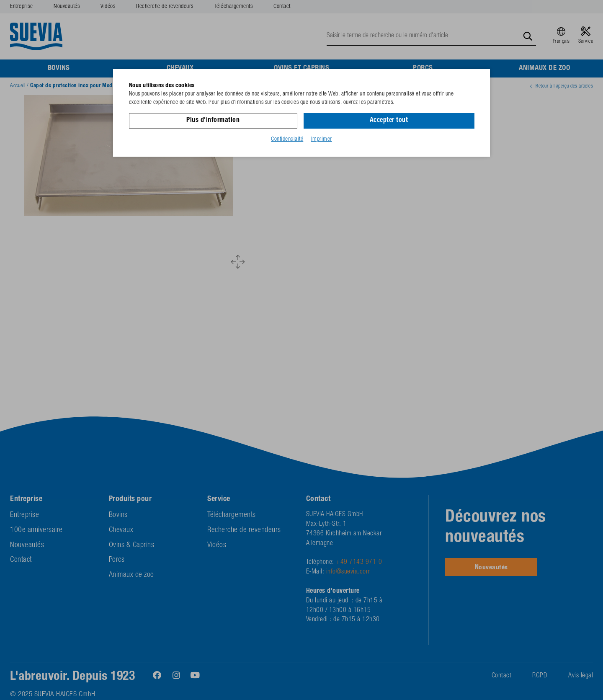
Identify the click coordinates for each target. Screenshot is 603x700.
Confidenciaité (287, 139)
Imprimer (322, 139)
